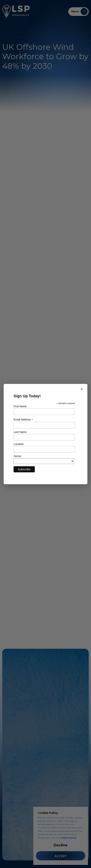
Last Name (20, 432)
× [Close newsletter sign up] (82, 389)
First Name (20, 406)
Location (19, 444)
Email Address (23, 420)
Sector (17, 456)
